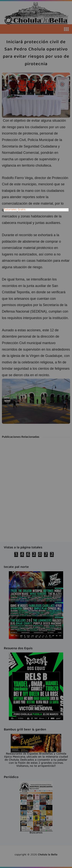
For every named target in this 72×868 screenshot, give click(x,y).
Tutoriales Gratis (15, 210)
